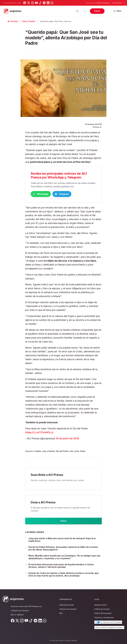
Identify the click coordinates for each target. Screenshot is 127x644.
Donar (97, 11)
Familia (38, 452)
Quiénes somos (101, 605)
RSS (61, 613)
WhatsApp (45, 194)
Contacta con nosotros (20, 611)
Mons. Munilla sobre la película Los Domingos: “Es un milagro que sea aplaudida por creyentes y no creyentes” (64, 559)
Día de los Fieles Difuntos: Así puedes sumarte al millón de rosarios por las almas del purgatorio (63, 551)
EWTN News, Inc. (35, 606)
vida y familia (48, 452)
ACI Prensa (118, 3)
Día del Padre (62, 452)
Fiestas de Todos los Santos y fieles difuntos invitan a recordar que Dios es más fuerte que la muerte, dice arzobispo (63, 577)
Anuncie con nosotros (68, 609)
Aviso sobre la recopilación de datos (109, 627)
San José (74, 452)
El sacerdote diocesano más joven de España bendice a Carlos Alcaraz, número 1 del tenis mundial (61, 568)
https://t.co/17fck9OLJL (39, 433)
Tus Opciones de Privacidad (108, 622)
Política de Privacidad (103, 613)
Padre (83, 452)
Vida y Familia (29, 21)
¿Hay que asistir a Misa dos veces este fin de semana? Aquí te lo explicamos (62, 542)
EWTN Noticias (104, 3)
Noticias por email (67, 605)
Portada (13, 21)
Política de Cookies (102, 609)
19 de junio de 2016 (67, 439)
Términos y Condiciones (104, 618)
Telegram (74, 194)
